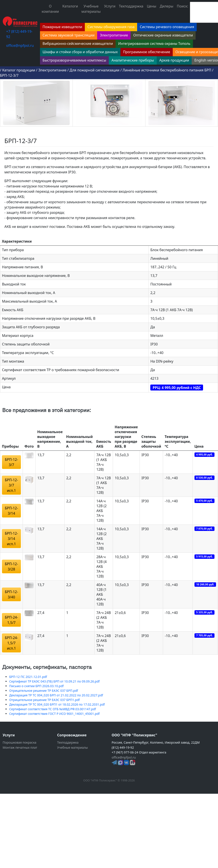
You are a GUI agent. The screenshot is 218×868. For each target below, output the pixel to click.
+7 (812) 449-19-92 (19, 34)
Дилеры (167, 6)
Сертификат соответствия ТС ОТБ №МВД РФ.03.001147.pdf (53, 709)
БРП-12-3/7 (9, 75)
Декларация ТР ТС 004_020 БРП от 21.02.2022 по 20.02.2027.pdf (56, 695)
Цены (152, 6)
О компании (50, 9)
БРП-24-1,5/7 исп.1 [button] (11, 643)
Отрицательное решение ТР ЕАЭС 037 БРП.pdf (44, 691)
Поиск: (183, 6)
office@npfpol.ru (20, 45)
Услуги (110, 6)
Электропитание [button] (114, 35)
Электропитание (52, 70)
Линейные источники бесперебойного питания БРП (167, 70)
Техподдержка (131, 6)
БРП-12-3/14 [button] (11, 511)
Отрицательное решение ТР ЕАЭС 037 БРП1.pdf (45, 700)
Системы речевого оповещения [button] (167, 27)
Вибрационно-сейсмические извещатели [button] (78, 44)
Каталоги (70, 6)
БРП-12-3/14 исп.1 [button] (11, 539)
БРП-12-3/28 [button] (11, 567)
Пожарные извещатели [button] (62, 27)
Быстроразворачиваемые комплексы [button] (74, 60)
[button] (29, 455)
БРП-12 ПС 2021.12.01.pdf (28, 677)
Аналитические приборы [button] (133, 60)
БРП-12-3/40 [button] (11, 594)
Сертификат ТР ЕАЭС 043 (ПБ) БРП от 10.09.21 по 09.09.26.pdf (54, 681)
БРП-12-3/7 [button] (11, 462)
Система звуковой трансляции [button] (69, 35)
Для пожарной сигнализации (95, 70)
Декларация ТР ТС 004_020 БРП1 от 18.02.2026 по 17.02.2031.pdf (57, 704)
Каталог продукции (19, 70)
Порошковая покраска (19, 742)
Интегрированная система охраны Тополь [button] (154, 44)
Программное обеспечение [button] (147, 52)
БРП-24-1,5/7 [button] (11, 620)
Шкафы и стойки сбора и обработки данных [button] (80, 52)
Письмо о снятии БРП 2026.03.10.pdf (36, 686)
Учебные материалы (91, 9)
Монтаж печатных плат (20, 747)
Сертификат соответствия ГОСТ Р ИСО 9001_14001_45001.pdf (54, 714)
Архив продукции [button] (174, 60)
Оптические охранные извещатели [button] (163, 35)
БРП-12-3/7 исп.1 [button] (11, 485)
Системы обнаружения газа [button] (111, 27)
